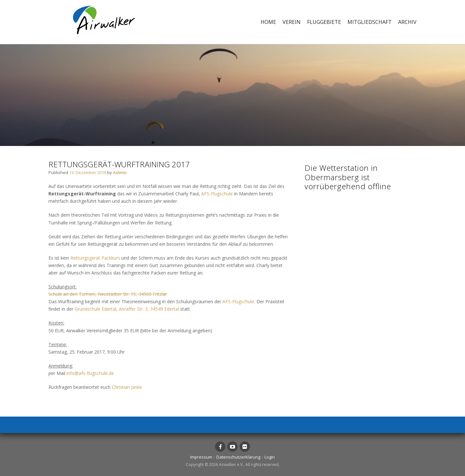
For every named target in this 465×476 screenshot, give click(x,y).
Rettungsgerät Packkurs (95, 258)
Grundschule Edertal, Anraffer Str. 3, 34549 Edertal (127, 309)
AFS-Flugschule (217, 194)
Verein (292, 22)
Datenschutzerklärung (238, 457)
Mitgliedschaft (370, 22)
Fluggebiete (324, 22)
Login (270, 457)
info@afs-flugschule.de (90, 373)
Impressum (201, 457)
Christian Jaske (127, 387)
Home (268, 22)
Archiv (407, 22)
